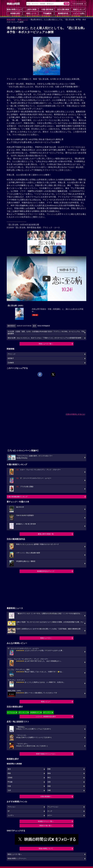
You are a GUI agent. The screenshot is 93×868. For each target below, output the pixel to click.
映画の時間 (11, 20)
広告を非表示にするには (75, 414)
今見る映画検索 (78, 4)
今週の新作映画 (46, 9)
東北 (49, 778)
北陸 (49, 782)
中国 (9, 786)
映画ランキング (78, 9)
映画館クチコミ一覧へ (46, 821)
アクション (12, 807)
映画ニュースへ (46, 638)
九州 (9, 790)
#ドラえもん (12, 712)
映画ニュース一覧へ (46, 344)
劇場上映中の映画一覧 (46, 534)
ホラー (50, 815)
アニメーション (53, 807)
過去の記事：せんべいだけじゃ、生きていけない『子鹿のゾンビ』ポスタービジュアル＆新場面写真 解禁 (45, 338)
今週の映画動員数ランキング (17, 497)
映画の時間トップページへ (17, 859)
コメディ (11, 815)
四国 (49, 786)
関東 (49, 769)
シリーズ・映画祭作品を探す (46, 716)
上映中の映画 (30, 9)
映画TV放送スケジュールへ (46, 754)
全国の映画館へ (46, 796)
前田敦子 (11, 358)
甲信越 (10, 782)
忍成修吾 (11, 363)
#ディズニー (47, 712)
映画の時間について (46, 849)
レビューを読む (78, 13)
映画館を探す (15, 13)
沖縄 (49, 790)
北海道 (10, 778)
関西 (9, 773)
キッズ (50, 811)
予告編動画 (46, 13)
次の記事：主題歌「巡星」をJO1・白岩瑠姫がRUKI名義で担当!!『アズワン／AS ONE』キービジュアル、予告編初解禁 (46, 333)
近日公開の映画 (62, 9)
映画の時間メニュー (15, 9)
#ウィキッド (23, 712)
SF (9, 811)
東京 (9, 769)
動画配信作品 (62, 13)
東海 (49, 773)
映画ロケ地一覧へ (46, 826)
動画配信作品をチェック (46, 571)
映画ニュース (30, 13)
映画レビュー (46, 702)
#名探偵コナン (35, 712)
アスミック (12, 354)
